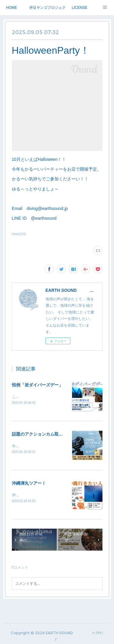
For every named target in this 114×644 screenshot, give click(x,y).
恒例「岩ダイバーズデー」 (37, 385)
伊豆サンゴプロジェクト (47, 8)
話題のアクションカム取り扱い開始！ (48, 435)
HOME (12, 8)
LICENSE (79, 8)
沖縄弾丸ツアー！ (29, 484)
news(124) (19, 234)
